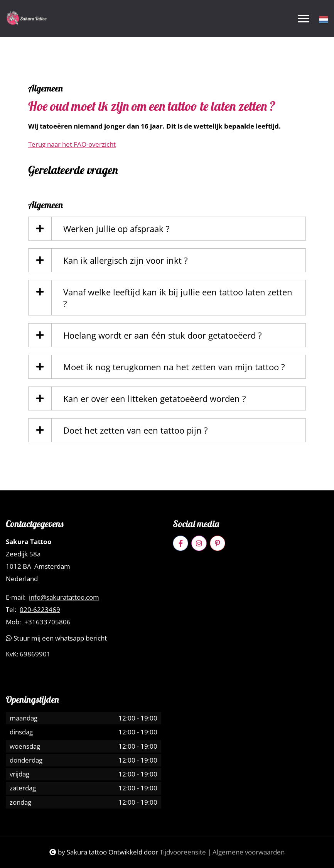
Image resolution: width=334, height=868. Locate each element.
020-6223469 (40, 610)
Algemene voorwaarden (249, 852)
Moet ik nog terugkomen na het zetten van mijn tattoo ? (174, 367)
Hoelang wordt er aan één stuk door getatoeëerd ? (163, 335)
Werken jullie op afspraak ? (116, 229)
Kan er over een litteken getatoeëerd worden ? (155, 398)
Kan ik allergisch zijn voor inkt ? (126, 260)
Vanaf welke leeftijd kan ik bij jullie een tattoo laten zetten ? (178, 298)
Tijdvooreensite (183, 852)
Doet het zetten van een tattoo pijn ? (136, 430)
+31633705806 (47, 622)
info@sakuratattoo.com (64, 597)
